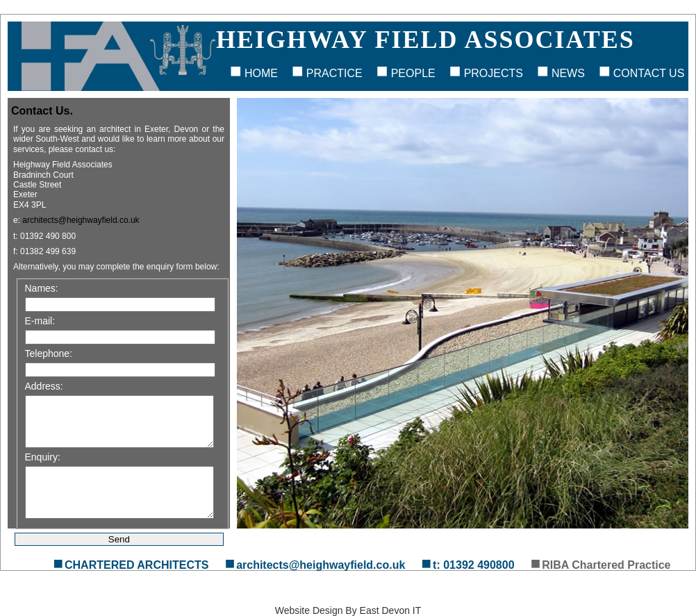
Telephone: (49, 353)
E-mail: (40, 321)
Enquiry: (43, 457)
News (568, 73)
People (413, 73)
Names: (42, 288)
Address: (44, 386)
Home (261, 73)
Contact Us (649, 73)
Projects (494, 73)
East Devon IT (391, 610)
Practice (334, 73)
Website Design (309, 610)
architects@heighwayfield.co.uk (81, 220)
